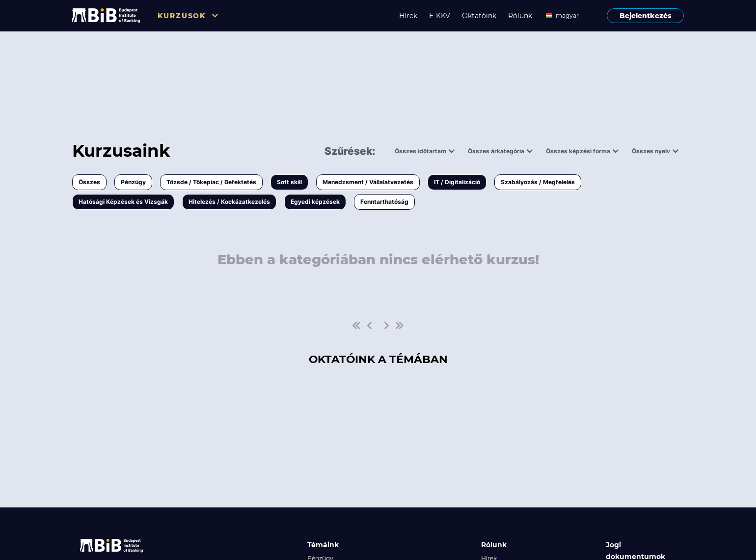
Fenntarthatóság (384, 202)
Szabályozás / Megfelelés (538, 182)
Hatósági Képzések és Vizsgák (123, 202)
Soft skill (289, 182)
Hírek (408, 16)
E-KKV (440, 16)
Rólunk (520, 16)
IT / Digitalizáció (457, 182)
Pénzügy (133, 182)
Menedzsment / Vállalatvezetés (368, 182)
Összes (89, 182)
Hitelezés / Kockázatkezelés (229, 202)
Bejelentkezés (646, 16)
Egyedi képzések (315, 202)
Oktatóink (479, 16)
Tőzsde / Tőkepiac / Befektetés (211, 182)
